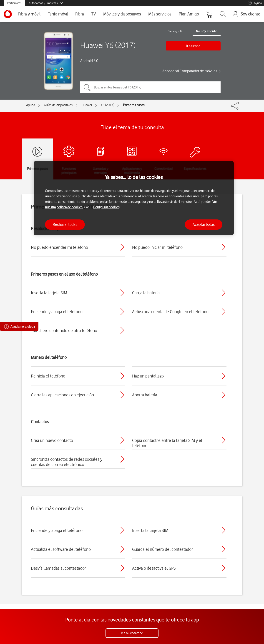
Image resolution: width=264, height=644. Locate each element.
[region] (134, 198)
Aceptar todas (204, 224)
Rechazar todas (65, 224)
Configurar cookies (106, 207)
